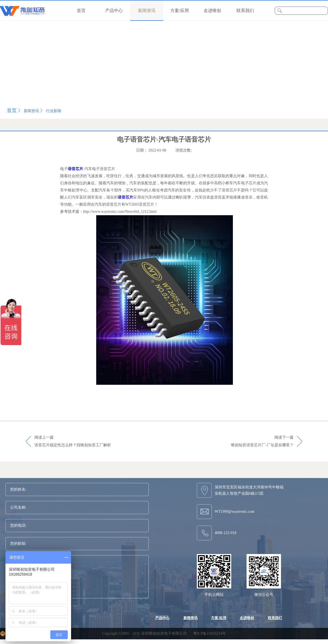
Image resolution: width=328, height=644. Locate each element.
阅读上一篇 (73, 442)
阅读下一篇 (262, 442)
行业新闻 (54, 111)
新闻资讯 (31, 111)
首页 (81, 11)
